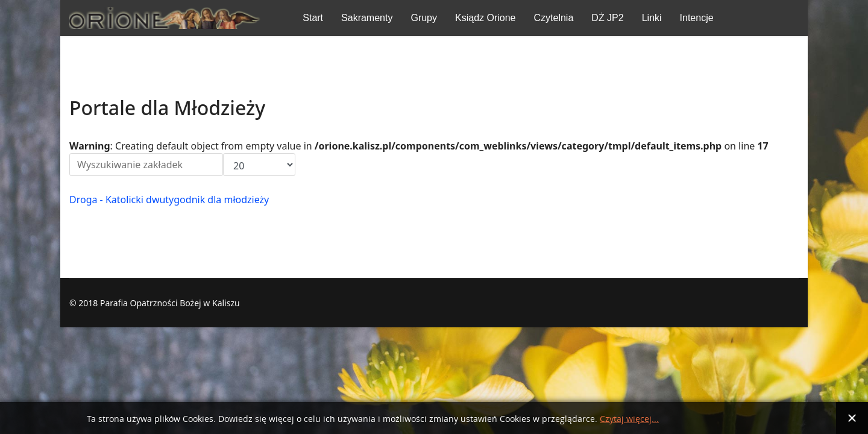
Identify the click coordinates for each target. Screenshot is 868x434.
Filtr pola (70, 153)
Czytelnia (554, 18)
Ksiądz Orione (486, 18)
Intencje (697, 18)
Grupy (424, 18)
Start (313, 18)
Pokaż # (223, 153)
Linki (652, 18)
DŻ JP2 (607, 18)
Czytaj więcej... (629, 419)
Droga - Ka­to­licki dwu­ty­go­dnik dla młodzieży (169, 200)
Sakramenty (367, 18)
